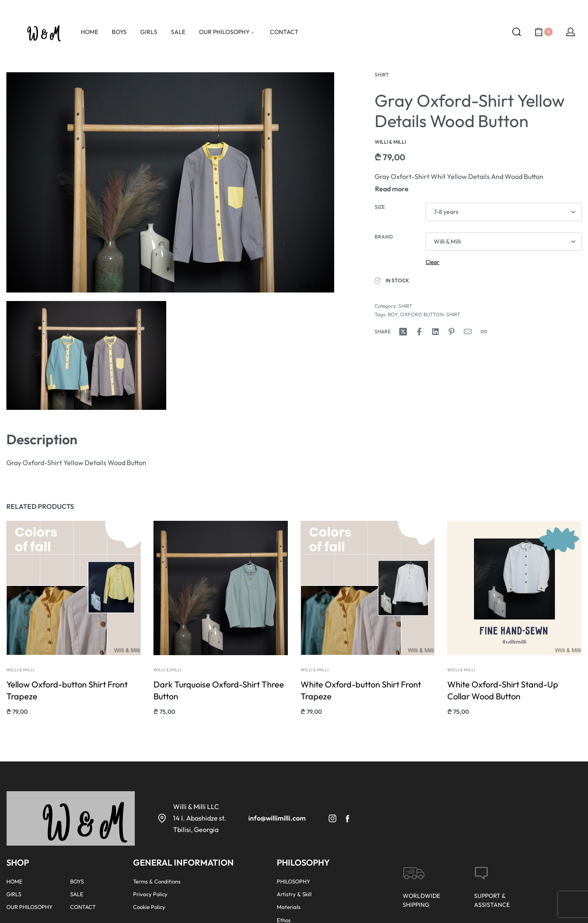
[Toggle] (392, 189)
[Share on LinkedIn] (435, 332)
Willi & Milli (20, 671)
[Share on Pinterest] (452, 332)
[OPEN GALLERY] (170, 182)
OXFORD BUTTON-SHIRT (430, 314)
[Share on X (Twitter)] (403, 332)
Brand (384, 237)
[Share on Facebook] (419, 332)
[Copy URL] (484, 332)
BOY (393, 314)
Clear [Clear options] (433, 262)
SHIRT (382, 75)
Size (380, 207)
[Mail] (468, 332)
